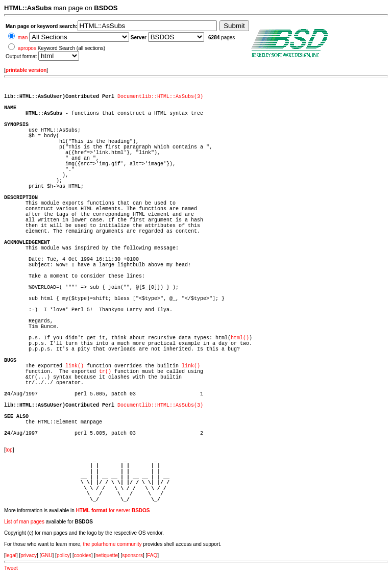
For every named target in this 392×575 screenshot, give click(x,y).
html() (240, 338)
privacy (29, 555)
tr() (105, 372)
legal (11, 555)
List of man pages (24, 522)
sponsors (132, 555)
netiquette (107, 555)
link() (75, 366)
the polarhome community (113, 544)
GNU (46, 555)
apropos (27, 48)
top (9, 450)
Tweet (11, 568)
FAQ (152, 555)
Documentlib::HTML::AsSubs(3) (160, 97)
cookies (83, 555)
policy (63, 555)
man (23, 37)
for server (113, 510)
